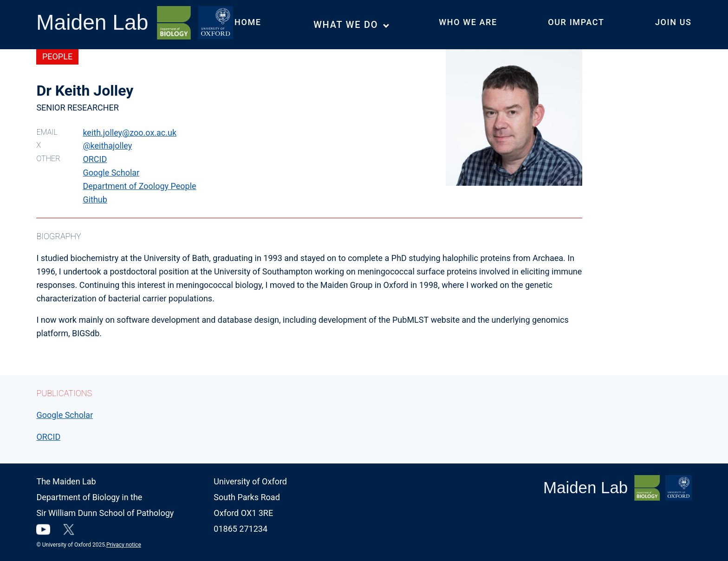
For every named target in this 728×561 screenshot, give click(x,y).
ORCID (95, 159)
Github (95, 199)
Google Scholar (111, 173)
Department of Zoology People (139, 186)
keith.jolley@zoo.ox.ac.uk (130, 133)
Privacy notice (124, 545)
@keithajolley (107, 146)
